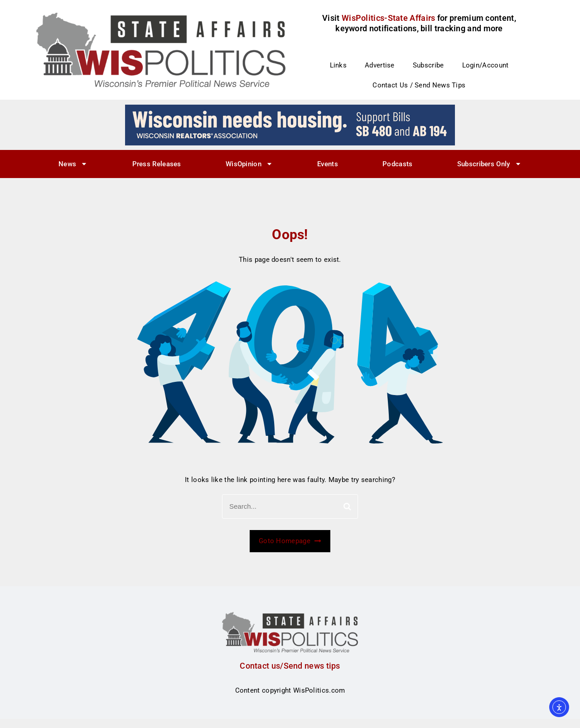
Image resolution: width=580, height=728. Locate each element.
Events (328, 164)
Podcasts (397, 164)
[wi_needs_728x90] (290, 125)
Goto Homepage (290, 541)
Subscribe (428, 65)
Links (338, 65)
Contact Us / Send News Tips (419, 85)
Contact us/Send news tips (290, 666)
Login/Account (486, 65)
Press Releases (157, 164)
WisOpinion (249, 164)
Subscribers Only (489, 164)
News (73, 164)
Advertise (380, 65)
